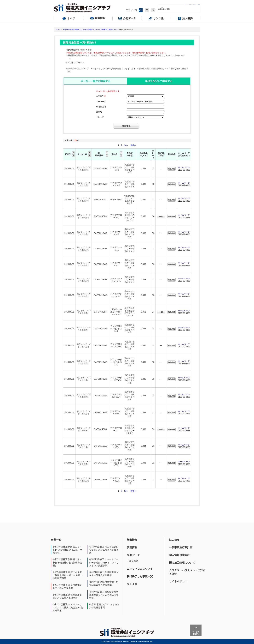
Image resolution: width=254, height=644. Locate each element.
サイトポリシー (178, 581)
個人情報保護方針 (179, 555)
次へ (126, 145)
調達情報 (132, 547)
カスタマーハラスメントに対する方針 (187, 572)
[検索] (176, 9)
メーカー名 (101, 102)
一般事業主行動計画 (181, 547)
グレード (100, 117)
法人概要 (174, 540)
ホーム (58, 29)
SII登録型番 (101, 107)
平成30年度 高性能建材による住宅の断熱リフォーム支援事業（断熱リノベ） (91, 29)
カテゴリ (101, 96)
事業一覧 (56, 540)
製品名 (99, 112)
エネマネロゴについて (140, 569)
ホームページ (184, 167)
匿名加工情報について (182, 563)
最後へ (133, 145)
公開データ (133, 555)
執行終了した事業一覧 (140, 576)
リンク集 (132, 584)
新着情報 (132, 540)
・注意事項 (133, 561)
